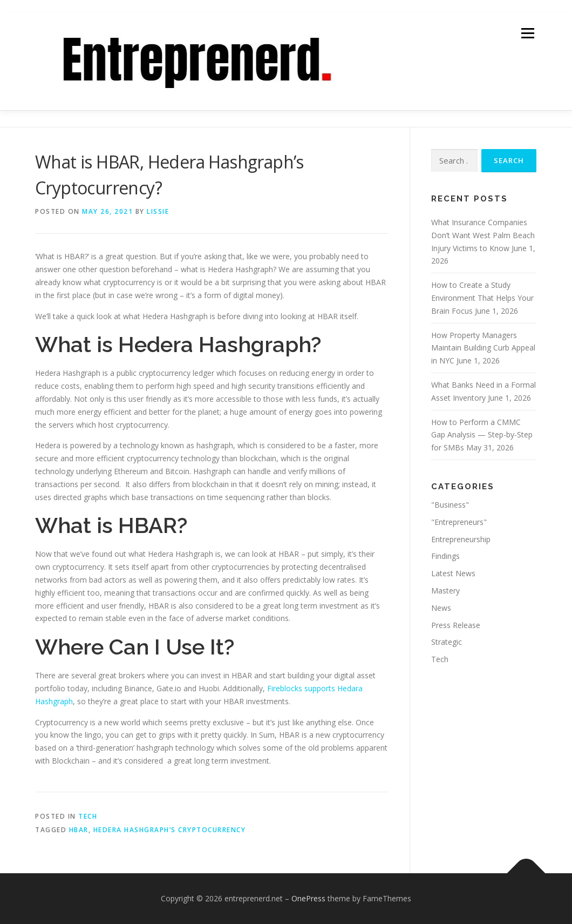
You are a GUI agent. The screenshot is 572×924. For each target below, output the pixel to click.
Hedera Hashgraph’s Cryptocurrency (170, 830)
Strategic (447, 642)
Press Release (456, 625)
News (441, 608)
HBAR (79, 830)
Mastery (445, 591)
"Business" (450, 505)
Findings (445, 556)
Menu (527, 33)
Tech (88, 816)
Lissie (158, 211)
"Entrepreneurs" (459, 522)
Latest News (453, 573)
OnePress (308, 898)
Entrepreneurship (461, 539)
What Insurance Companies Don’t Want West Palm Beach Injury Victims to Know (483, 235)
